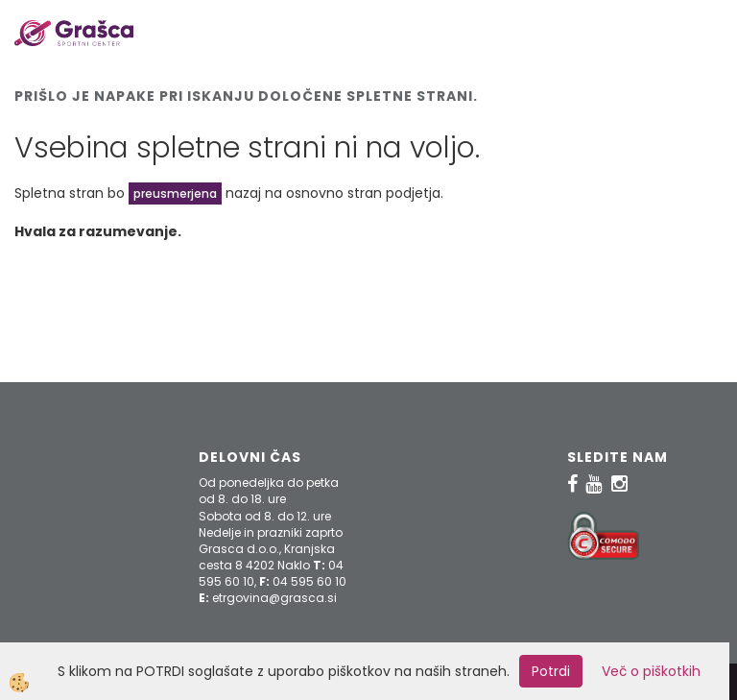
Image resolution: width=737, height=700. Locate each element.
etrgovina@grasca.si (274, 598)
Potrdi (551, 671)
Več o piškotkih (651, 671)
